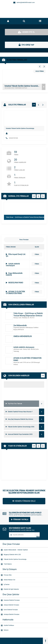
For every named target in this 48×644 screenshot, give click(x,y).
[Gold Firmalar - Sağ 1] (43, 105)
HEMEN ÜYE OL (26, 32)
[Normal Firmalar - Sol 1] (38, 196)
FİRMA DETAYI (37, 255)
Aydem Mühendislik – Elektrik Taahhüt (16, 550)
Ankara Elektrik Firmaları (11, 605)
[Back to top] (45, 641)
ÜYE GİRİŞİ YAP (26, 45)
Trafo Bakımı (8, 564)
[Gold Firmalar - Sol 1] (38, 105)
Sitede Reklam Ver (10, 580)
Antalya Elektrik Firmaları (12, 614)
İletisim (6, 630)
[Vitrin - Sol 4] (40, 66)
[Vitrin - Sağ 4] (44, 66)
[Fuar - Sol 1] (38, 446)
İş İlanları (7, 584)
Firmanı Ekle (8, 575)
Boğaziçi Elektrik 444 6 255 (12, 555)
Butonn (38, 537)
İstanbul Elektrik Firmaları (12, 600)
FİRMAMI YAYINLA (20, 519)
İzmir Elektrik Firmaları (11, 610)
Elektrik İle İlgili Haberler (11, 589)
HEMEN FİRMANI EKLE (24, 501)
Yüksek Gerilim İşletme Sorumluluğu (15, 559)
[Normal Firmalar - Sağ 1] (43, 196)
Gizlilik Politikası (9, 625)
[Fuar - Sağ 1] (43, 446)
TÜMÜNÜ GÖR (34, 105)
